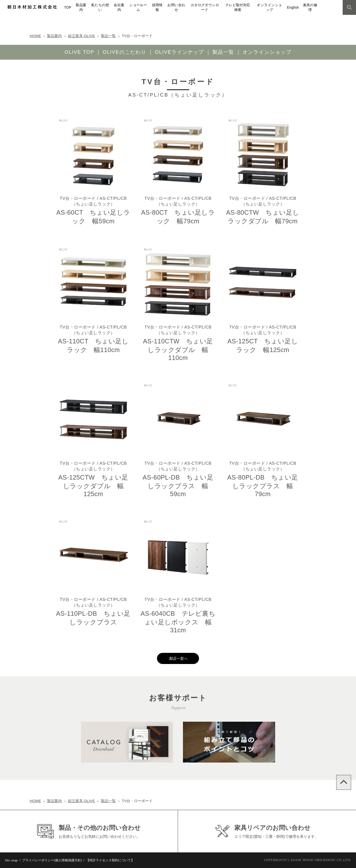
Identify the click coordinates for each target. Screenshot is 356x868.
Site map (11, 860)
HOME (35, 36)
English (293, 8)
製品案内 (54, 36)
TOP (68, 8)
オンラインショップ (267, 52)
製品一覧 (108, 36)
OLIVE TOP (79, 52)
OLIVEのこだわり (124, 52)
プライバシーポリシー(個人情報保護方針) (52, 860)
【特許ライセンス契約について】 (110, 860)
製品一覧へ (178, 659)
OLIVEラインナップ (179, 52)
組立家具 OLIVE (81, 36)
